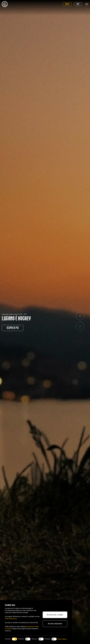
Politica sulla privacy (11, 619)
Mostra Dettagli (62, 639)
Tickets (67, 4)
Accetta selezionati (55, 624)
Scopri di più (13, 328)
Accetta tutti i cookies (55, 615)
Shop (78, 4)
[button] (80, 316)
